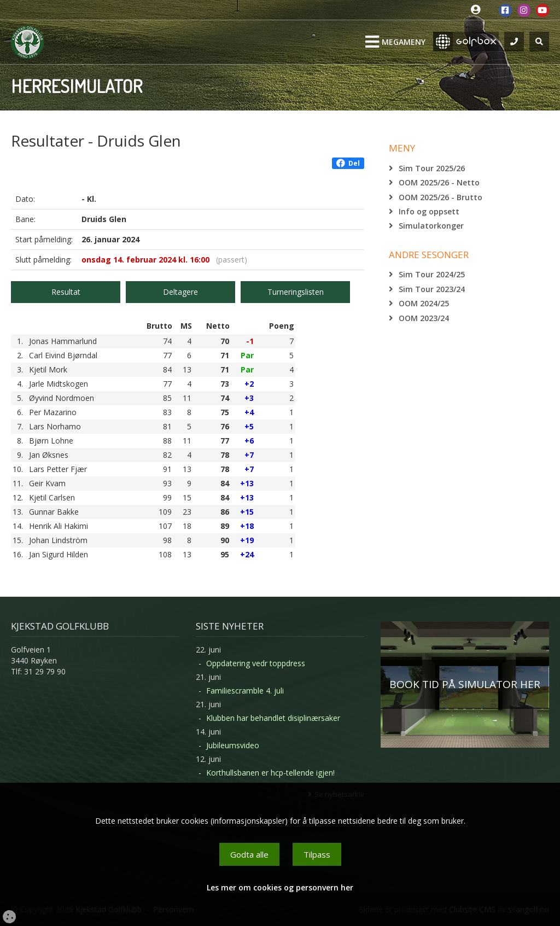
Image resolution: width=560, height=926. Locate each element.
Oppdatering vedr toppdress (256, 663)
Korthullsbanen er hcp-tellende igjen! (270, 773)
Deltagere (180, 292)
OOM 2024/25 (424, 303)
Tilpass (317, 854)
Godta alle (249, 854)
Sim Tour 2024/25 (432, 274)
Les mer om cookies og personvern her (280, 887)
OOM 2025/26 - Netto (439, 182)
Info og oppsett (429, 211)
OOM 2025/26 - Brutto (441, 197)
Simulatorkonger (431, 226)
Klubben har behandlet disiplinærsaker (273, 718)
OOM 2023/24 (424, 318)
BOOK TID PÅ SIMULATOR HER (465, 684)
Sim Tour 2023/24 (432, 289)
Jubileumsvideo (233, 745)
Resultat (66, 292)
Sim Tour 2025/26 (432, 168)
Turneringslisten (296, 292)
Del (348, 163)
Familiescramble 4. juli (245, 691)
